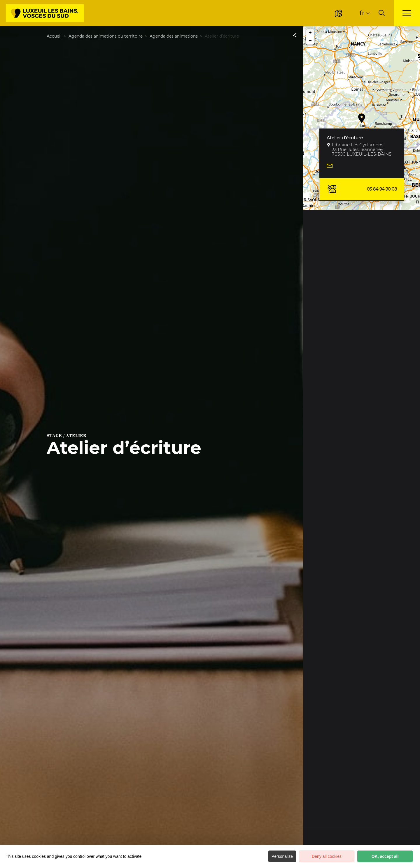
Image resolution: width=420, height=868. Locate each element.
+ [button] (310, 33)
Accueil (54, 36)
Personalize (282, 856)
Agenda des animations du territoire (106, 36)
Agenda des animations (174, 36)
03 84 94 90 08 (362, 189)
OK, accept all (385, 856)
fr (362, 13)
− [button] (310, 41)
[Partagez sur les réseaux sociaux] (295, 35)
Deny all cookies (327, 856)
